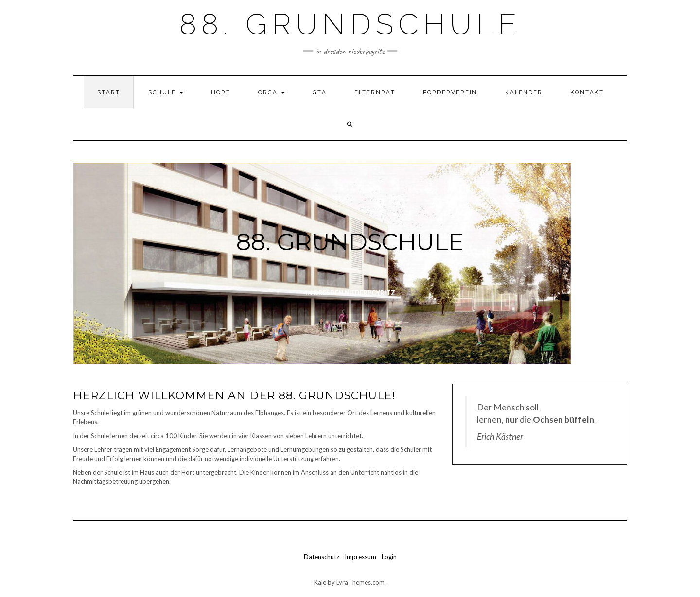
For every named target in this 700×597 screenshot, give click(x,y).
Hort (221, 92)
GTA (320, 92)
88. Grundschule (350, 24)
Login (389, 557)
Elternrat (375, 92)
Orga (271, 92)
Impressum (360, 557)
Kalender (524, 92)
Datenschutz (322, 557)
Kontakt (587, 92)
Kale (320, 582)
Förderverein (450, 92)
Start (109, 92)
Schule (166, 92)
